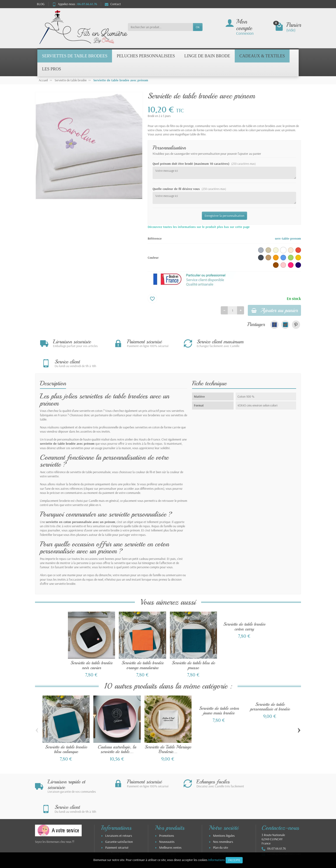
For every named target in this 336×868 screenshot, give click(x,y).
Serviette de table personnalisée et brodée (270, 688)
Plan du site (220, 809)
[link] (274, 325)
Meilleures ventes (170, 809)
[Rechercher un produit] (160, 27)
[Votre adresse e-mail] (158, 840)
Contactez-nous (223, 815)
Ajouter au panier (272, 311)
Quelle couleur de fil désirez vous (189, 189)
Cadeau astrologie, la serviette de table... (117, 730)
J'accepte (234, 860)
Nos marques (168, 815)
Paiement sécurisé (117, 809)
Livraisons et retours (119, 797)
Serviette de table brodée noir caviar (91, 646)
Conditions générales (119, 815)
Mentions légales (224, 797)
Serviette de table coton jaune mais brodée (219, 692)
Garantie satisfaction (119, 803)
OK (198, 27)
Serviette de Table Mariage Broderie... (168, 730)
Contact (113, 4)
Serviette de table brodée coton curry (244, 608)
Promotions (167, 797)
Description (53, 364)
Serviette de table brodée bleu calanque (66, 730)
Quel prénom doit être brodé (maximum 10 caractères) (204, 164)
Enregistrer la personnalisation (224, 216)
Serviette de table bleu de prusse (193, 646)
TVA (108, 821)
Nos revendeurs (223, 803)
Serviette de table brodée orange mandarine (143, 646)
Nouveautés (167, 803)
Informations (217, 860)
